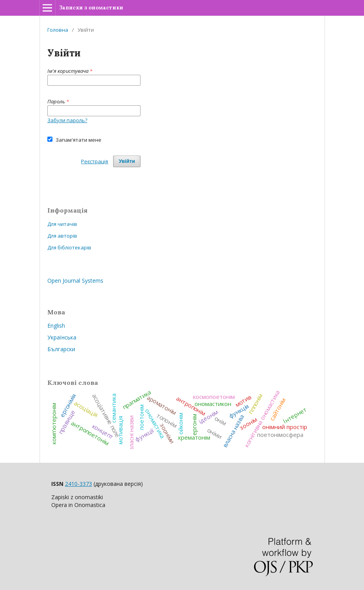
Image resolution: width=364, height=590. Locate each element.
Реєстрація (95, 161)
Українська (62, 337)
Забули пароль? (67, 120)
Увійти (127, 161)
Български (61, 349)
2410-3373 (78, 484)
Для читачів (62, 224)
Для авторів (62, 236)
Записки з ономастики (91, 8)
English (56, 326)
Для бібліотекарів (69, 247)
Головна (58, 30)
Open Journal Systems (75, 281)
